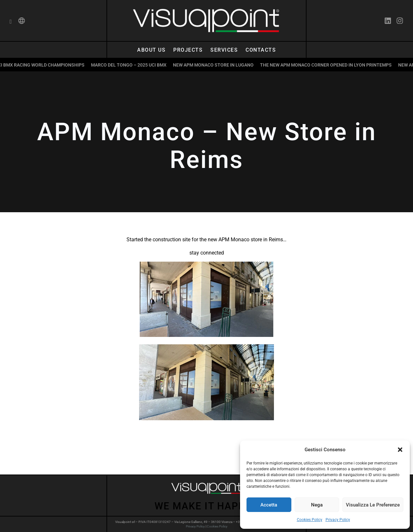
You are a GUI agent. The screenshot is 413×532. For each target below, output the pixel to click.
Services (224, 50)
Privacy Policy (338, 520)
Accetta (269, 505)
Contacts (261, 50)
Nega (317, 505)
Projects (188, 50)
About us (151, 50)
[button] (400, 450)
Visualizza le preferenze (373, 505)
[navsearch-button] (11, 22)
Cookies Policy (310, 520)
